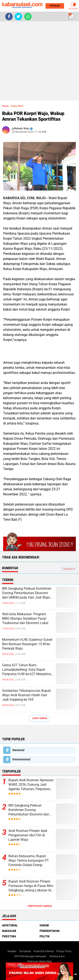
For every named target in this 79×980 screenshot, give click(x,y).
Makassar (9, 931)
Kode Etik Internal (44, 951)
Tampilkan (69, 569)
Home (5, 106)
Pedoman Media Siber (40, 961)
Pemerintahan (50, 931)
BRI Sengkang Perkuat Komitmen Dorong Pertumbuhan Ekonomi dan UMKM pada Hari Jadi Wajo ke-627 (27, 593)
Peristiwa (9, 936)
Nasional (18, 750)
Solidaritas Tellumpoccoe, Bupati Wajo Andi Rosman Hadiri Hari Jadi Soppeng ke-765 (27, 695)
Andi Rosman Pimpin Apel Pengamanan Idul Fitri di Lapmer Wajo (28, 835)
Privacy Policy (64, 951)
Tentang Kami (57, 956)
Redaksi (12, 951)
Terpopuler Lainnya (40, 906)
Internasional (21, 759)
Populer (54, 6)
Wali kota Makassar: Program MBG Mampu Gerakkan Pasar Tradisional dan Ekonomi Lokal (25, 618)
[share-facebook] (9, 17)
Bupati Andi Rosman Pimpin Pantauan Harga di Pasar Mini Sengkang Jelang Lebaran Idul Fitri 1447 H (31, 886)
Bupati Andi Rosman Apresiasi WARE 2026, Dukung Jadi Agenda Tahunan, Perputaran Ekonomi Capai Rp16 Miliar (31, 785)
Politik (45, 936)
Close (12, 965)
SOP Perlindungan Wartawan (30, 956)
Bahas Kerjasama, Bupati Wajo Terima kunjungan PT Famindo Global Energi (29, 860)
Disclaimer (25, 951)
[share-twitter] (18, 17)
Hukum (44, 925)
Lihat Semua (40, 718)
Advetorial (10, 925)
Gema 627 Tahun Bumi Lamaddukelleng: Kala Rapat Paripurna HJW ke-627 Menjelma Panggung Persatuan (27, 670)
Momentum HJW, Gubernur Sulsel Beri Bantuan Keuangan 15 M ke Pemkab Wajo (27, 644)
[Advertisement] (39, 61)
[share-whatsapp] (28, 17)
